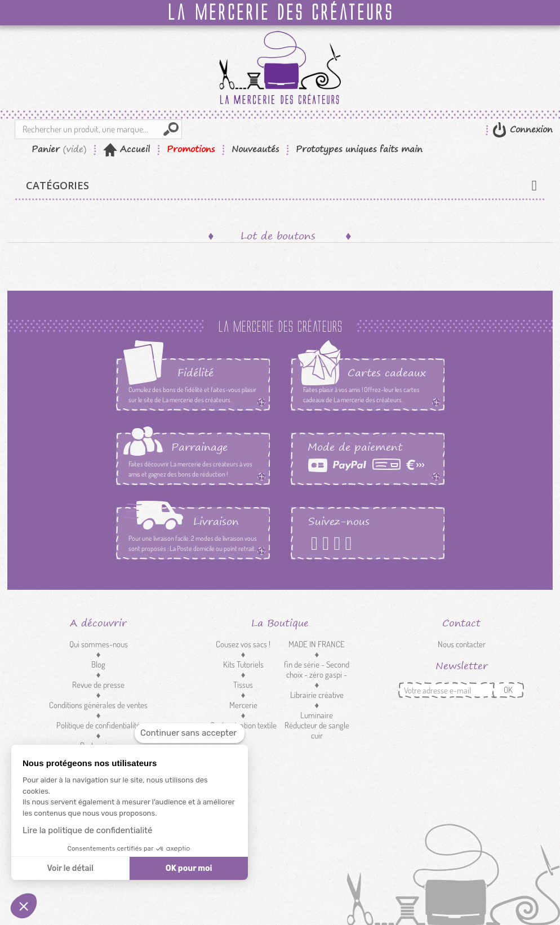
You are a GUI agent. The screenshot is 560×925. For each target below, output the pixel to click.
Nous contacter (462, 644)
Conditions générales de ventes (98, 705)
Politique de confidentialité (98, 725)
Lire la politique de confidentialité (87, 830)
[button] (24, 906)
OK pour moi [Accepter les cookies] (189, 868)
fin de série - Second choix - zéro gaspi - (317, 670)
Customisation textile (243, 725)
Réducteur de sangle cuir (317, 730)
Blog (98, 664)
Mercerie (243, 705)
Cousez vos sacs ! (243, 644)
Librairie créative (317, 695)
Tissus (243, 685)
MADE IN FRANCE (317, 644)
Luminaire (317, 715)
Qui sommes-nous (99, 644)
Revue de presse (98, 685)
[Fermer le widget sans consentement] (190, 733)
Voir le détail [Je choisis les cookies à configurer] (70, 868)
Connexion (530, 129)
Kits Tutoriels (243, 664)
